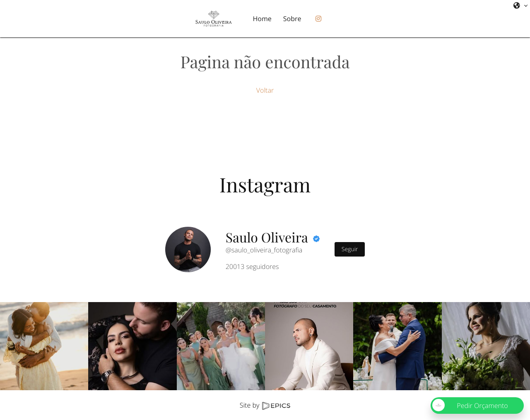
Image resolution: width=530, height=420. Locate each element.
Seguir (350, 249)
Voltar (265, 90)
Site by (265, 405)
